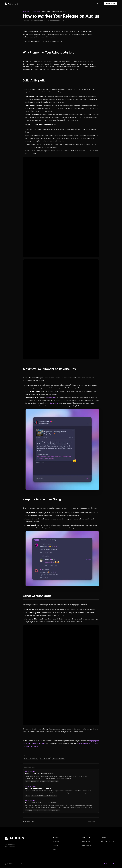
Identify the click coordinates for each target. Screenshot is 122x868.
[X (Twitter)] (114, 841)
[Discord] (106, 841)
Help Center (26, 12)
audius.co (56, 842)
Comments (54, 403)
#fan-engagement (59, 758)
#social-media (45, 758)
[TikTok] (110, 841)
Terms (115, 864)
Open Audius (111, 4)
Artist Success (36, 12)
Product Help (86, 842)
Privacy (107, 864)
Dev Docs (56, 846)
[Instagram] (102, 841)
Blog (54, 850)
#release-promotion (31, 758)
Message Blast (51, 398)
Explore (98, 4)
